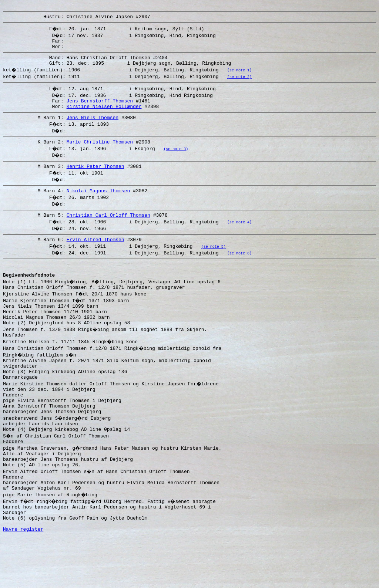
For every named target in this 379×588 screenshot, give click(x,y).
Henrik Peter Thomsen (95, 178)
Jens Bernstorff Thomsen (100, 108)
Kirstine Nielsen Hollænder (104, 115)
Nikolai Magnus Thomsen (98, 204)
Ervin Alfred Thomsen (95, 255)
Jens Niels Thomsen (93, 127)
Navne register (23, 580)
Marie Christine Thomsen (100, 153)
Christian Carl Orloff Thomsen (108, 229)
